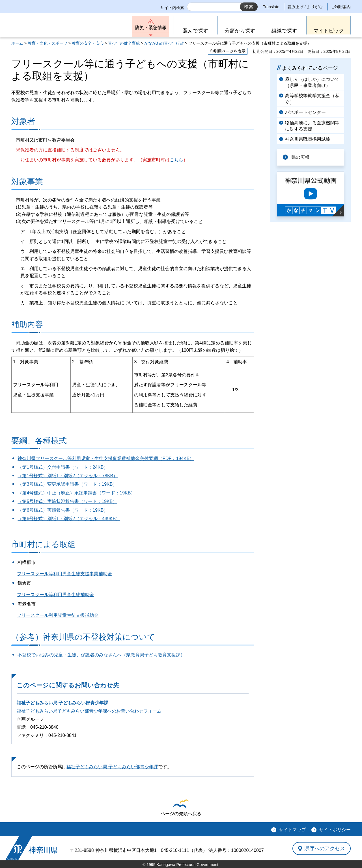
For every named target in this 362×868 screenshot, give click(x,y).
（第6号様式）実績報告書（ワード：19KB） (63, 510)
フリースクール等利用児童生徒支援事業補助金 (64, 574)
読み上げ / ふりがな (305, 7)
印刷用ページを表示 (228, 51)
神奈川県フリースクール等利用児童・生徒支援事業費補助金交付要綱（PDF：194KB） (106, 458)
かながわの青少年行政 (164, 43)
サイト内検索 (172, 8)
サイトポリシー (335, 830)
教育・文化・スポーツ (48, 43)
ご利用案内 (341, 7)
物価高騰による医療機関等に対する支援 (312, 126)
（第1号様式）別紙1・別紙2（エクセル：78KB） (68, 476)
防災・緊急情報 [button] (151, 28)
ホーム (17, 43)
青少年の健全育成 (124, 43)
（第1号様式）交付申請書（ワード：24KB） (63, 467)
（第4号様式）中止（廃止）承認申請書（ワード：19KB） (76, 493)
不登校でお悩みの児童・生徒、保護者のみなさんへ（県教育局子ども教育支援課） (101, 655)
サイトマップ (292, 830)
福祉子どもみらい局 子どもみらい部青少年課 (63, 703)
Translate (271, 7)
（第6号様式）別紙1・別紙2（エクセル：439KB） (69, 519)
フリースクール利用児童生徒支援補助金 (58, 615)
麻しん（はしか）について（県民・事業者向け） (312, 82)
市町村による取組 (43, 544)
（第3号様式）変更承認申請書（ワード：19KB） (67, 484)
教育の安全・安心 (88, 43)
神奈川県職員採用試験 (308, 139)
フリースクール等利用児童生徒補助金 (55, 595)
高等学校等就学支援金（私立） (312, 99)
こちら (176, 160)
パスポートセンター (305, 112)
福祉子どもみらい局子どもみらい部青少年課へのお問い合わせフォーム (89, 711)
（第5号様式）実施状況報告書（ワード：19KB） (67, 501)
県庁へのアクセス (325, 848)
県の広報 (300, 157)
